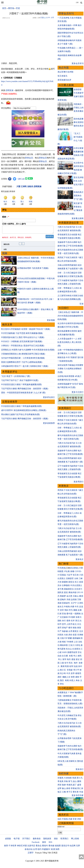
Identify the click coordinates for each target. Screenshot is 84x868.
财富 (79, 628)
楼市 (70, 628)
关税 (68, 600)
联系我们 (64, 839)
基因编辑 (76, 638)
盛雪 (79, 785)
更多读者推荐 (49, 424)
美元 (77, 621)
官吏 (18, 8)
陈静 (64, 785)
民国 (67, 666)
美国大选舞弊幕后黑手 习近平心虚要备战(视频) (22, 363)
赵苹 (59, 788)
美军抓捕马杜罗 (64, 80)
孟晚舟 (63, 600)
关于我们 (26, 839)
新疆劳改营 (72, 652)
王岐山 (76, 596)
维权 (64, 642)
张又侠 (76, 575)
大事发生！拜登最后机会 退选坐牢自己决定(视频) (23, 347)
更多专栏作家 (78, 795)
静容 (68, 788)
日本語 (54, 853)
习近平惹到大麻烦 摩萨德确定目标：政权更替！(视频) (25, 390)
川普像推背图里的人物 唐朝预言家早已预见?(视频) (23, 355)
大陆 (62, 638)
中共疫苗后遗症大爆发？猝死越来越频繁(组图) (21, 386)
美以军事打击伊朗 (65, 72)
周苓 (59, 785)
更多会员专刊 (78, 63)
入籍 (62, 663)
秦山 (64, 788)
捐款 (56, 839)
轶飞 (70, 781)
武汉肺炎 (74, 568)
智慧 (73, 677)
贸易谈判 (66, 603)
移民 (80, 656)
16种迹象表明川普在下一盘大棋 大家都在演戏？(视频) (25, 367)
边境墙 (74, 600)
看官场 (11, 8)
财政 (75, 628)
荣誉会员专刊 (66, 14)
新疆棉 (65, 582)
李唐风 (69, 785)
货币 (64, 624)
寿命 (78, 680)
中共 (77, 607)
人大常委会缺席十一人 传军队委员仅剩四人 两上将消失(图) (70, 342)
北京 (81, 631)
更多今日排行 (78, 392)
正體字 (31, 853)
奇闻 (67, 680)
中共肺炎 (61, 568)
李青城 (74, 788)
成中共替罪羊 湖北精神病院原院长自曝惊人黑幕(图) (24, 412)
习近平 (69, 575)
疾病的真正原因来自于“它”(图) (79, 196)
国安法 (71, 582)
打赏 (42, 18)
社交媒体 (64, 617)
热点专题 (64, 68)
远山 (75, 781)
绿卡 (66, 663)
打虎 (59, 614)
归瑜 (66, 781)
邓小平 (76, 670)
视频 (5, 255)
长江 (77, 582)
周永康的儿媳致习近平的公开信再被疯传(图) (20, 416)
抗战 (76, 666)
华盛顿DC (46, 849)
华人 (75, 656)
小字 (52, 18)
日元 (79, 624)
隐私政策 (47, 839)
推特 (44, 842)
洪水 (59, 585)
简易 (74, 778)
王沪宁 (74, 603)
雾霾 (70, 638)
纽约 (39, 849)
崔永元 (60, 607)
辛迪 (81, 792)
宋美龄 (70, 670)
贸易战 (63, 575)
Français (39, 853)
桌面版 (8, 839)
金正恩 (69, 596)
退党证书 (65, 846)
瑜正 (59, 792)
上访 (76, 642)
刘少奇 (63, 673)
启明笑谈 (10, 90)
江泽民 (80, 603)
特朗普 (60, 571)
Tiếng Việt (47, 853)
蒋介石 (63, 670)
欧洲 (53, 849)
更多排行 (80, 769)
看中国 (69, 614)
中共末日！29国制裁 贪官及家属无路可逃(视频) (22, 343)
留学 (64, 659)
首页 (4, 8)
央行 (64, 621)
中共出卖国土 (76, 585)
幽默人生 (66, 677)
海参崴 (65, 631)
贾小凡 (80, 778)
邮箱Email (61, 827)
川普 (81, 568)
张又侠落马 (62, 76)
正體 (77, 2)
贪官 (62, 610)
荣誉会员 (29, 158)
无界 (78, 846)
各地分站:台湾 (31, 849)
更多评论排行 (49, 399)
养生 (62, 684)
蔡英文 (76, 631)
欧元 (75, 624)
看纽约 (45, 846)
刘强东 (60, 635)
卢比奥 (67, 571)
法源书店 (31, 846)
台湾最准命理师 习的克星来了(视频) (33, 269)
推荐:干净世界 (10, 846)
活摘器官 (70, 578)
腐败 (75, 610)
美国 (59, 603)
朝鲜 (73, 617)
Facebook (36, 842)
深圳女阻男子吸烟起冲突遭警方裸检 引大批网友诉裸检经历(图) (70, 369)
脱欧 (59, 621)
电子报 (17, 839)
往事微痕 (66, 585)
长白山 (69, 649)
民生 (71, 663)
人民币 (69, 624)
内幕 (72, 607)
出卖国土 (61, 578)
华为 (71, 610)
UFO (79, 592)
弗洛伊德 (72, 592)
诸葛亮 (78, 673)
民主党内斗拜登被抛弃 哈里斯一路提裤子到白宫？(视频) (26, 330)
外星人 (72, 680)
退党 (66, 592)
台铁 (76, 578)
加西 (57, 849)
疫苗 (81, 582)
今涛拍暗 (68, 778)
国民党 (60, 592)
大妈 (66, 635)
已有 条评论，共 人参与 (14, 224)
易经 (60, 677)
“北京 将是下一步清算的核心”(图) (16, 378)
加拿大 (79, 617)
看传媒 (51, 846)
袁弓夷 (60, 589)
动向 (59, 819)
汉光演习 (78, 589)
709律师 (70, 642)
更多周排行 (79, 482)
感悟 (77, 677)
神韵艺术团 (22, 846)
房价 (70, 635)
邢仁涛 (80, 788)
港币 (59, 628)
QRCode (21, 179)
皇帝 (73, 673)
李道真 (60, 781)
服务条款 (37, 839)
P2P (66, 638)
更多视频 (51, 321)
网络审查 (64, 645)
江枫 (64, 792)
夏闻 (79, 781)
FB (70, 617)
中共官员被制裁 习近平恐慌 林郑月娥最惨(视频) (22, 335)
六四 (81, 575)
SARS (64, 652)
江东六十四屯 (74, 645)
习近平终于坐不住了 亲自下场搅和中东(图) (20, 382)
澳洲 (62, 666)
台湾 (70, 631)
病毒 (72, 571)
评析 (79, 819)
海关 (69, 659)
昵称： (6, 217)
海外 (76, 663)
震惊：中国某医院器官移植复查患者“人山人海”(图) (23, 394)
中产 (59, 631)
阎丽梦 (63, 596)
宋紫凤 (60, 778)
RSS (50, 842)
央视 (71, 656)
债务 (68, 621)
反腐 (80, 610)
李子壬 (69, 792)
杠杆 (73, 621)
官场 (64, 614)
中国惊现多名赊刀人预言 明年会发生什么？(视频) (23, 339)
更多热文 (80, 559)
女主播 (65, 656)
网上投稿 (75, 839)
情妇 (66, 610)
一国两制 (77, 614)
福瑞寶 (58, 846)
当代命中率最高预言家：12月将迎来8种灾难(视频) (23, 359)
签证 (78, 659)
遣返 (73, 659)
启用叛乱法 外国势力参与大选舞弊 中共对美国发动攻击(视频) (28, 351)
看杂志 (39, 846)
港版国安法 (69, 589)
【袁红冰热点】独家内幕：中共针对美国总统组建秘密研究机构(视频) (70, 316)
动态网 (73, 846)
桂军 (71, 666)
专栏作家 (64, 774)
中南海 (67, 607)
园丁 (75, 785)
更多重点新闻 (78, 218)
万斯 (79, 600)
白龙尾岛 (76, 649)
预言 (62, 680)
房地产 (65, 628)
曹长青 (76, 792)
